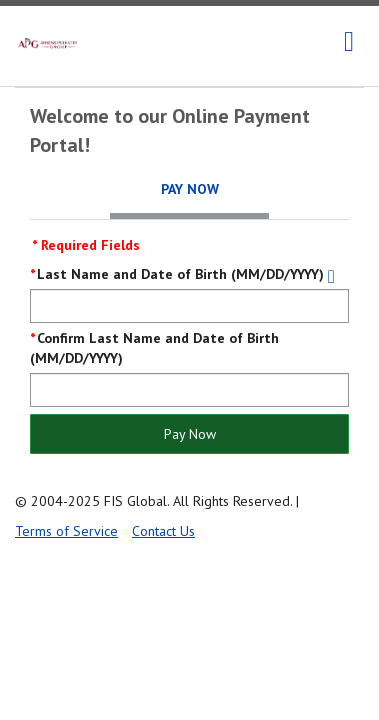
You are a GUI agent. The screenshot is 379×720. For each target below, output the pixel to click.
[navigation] (349, 42)
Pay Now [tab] (190, 189)
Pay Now (190, 434)
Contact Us (163, 531)
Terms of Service (66, 531)
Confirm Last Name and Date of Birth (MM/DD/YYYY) (154, 348)
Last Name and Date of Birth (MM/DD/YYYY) (180, 274)
